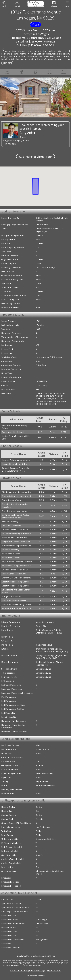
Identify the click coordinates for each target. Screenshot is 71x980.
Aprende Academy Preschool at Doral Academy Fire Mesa (16, 469)
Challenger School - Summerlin (16, 492)
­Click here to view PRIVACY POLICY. (32, 966)
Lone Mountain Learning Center (17, 604)
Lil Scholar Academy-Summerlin (17, 534)
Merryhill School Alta (12, 596)
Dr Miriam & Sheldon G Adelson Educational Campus (16, 516)
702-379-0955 (42, 225)
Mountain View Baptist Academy (17, 546)
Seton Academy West (12, 500)
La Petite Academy (10, 550)
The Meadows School (12, 554)
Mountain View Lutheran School (16, 496)
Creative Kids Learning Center (16, 582)
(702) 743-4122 (9, 144)
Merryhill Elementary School (15, 511)
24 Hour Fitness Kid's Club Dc (15, 530)
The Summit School (11, 558)
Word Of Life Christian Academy (16, 578)
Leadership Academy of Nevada (16, 464)
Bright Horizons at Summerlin (16, 542)
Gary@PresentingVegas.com (16, 141)
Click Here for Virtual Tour (35, 157)
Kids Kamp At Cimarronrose (15, 538)
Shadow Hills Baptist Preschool (16, 608)
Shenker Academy (10, 522)
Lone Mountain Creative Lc (14, 600)
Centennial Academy (11, 526)
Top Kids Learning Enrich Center (17, 566)
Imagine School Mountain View (16, 460)
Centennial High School (13, 432)
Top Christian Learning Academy (17, 562)
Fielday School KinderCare (14, 574)
